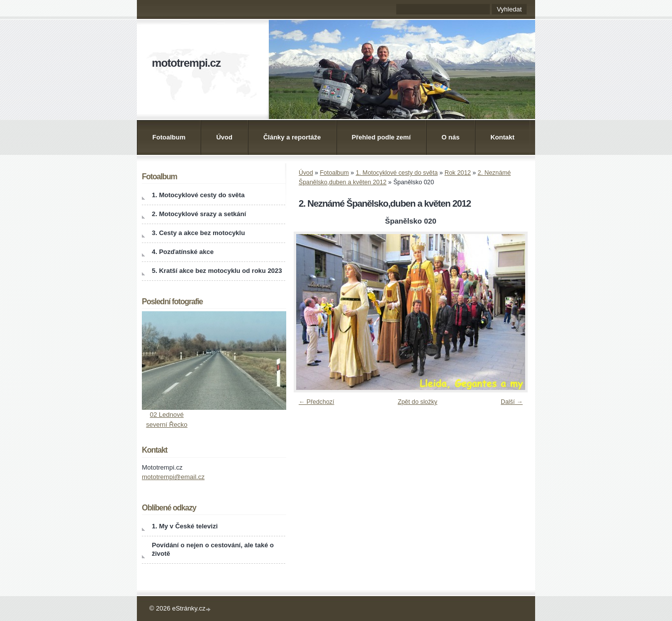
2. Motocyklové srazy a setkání (199, 214)
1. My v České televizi (185, 526)
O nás (450, 137)
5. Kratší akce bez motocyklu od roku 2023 (217, 271)
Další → (512, 402)
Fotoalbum (169, 137)
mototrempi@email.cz (173, 477)
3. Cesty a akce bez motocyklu (198, 233)
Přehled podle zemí (381, 137)
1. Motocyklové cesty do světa (397, 173)
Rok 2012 (458, 173)
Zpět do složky (418, 402)
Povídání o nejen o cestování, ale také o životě (213, 549)
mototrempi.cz (186, 63)
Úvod (224, 137)
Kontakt (502, 137)
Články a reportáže (292, 137)
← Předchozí (316, 402)
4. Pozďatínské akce (183, 252)
